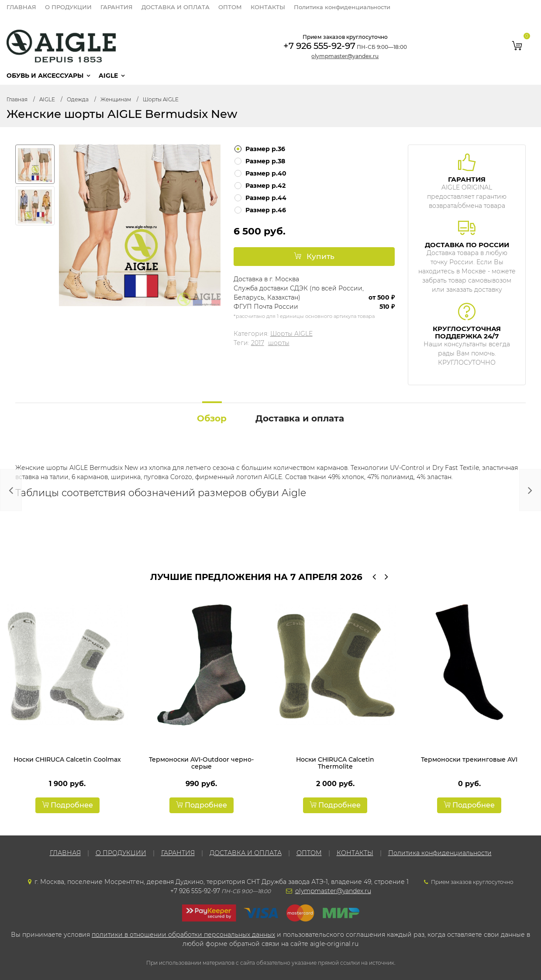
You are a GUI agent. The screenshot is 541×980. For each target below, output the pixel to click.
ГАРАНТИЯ (117, 7)
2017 (258, 343)
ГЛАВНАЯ (21, 7)
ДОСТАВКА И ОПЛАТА (176, 7)
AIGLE (108, 76)
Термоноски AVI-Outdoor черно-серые (201, 763)
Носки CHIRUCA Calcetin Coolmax (67, 759)
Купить (314, 256)
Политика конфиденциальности (342, 7)
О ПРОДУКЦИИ (68, 7)
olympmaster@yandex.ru (345, 56)
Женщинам (116, 99)
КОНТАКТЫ (268, 7)
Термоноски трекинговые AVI (469, 759)
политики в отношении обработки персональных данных (183, 935)
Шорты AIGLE (161, 99)
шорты (279, 343)
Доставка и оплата (300, 418)
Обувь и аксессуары (45, 76)
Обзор (212, 418)
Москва (287, 279)
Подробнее (67, 805)
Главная (17, 99)
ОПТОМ (230, 7)
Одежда (78, 99)
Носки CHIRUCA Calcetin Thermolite (335, 763)
